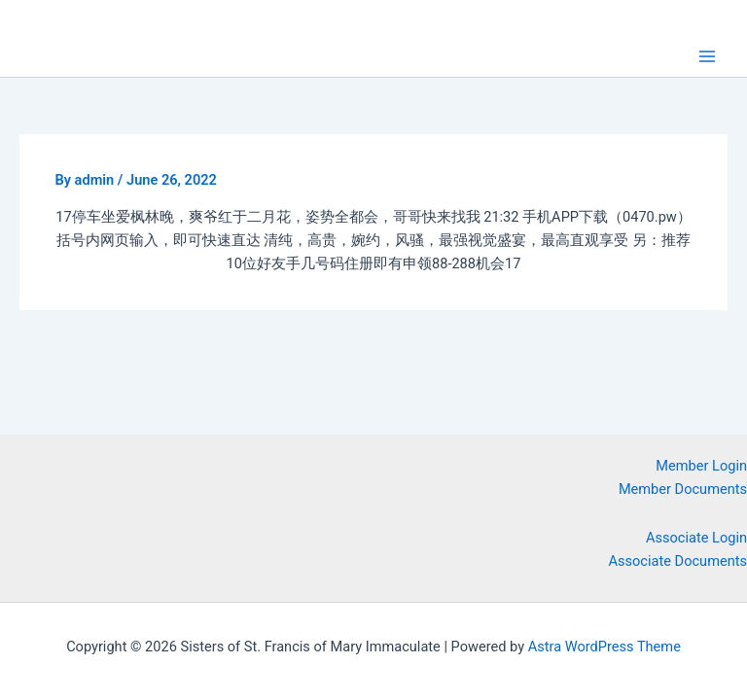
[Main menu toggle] (707, 56)
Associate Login (696, 538)
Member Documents (683, 489)
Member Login (701, 466)
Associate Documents (678, 561)
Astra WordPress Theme (605, 647)
